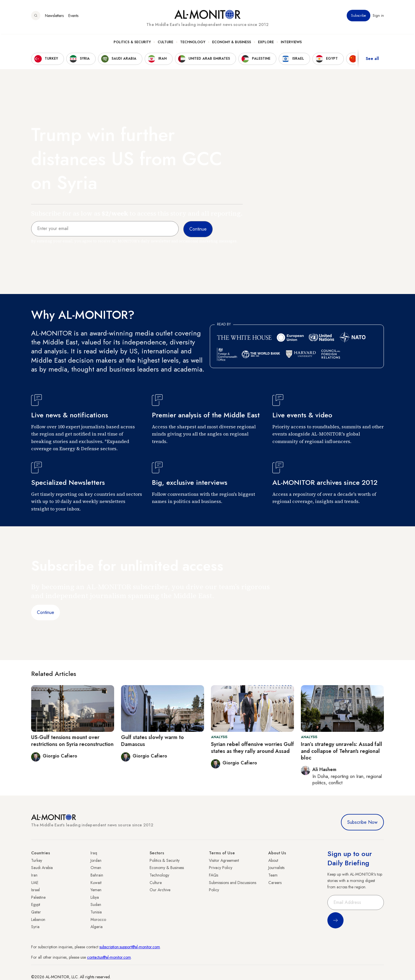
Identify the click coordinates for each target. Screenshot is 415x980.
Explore (266, 44)
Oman (96, 868)
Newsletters (54, 17)
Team (273, 875)
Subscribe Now (362, 822)
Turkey (37, 860)
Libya (95, 897)
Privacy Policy (221, 868)
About (273, 860)
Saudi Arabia (42, 868)
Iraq (94, 853)
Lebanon (38, 919)
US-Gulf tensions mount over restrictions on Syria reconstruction (72, 741)
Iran (34, 875)
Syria (35, 927)
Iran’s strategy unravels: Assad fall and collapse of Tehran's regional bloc (342, 751)
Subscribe (359, 17)
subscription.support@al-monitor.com (130, 947)
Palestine (38, 897)
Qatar (36, 912)
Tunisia (96, 912)
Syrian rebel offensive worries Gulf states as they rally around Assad (252, 748)
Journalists (276, 868)
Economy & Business (232, 44)
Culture (165, 44)
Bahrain (97, 875)
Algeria (97, 927)
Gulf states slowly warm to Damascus (152, 741)
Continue (46, 612)
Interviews (291, 44)
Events (73, 17)
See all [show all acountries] (372, 60)
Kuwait (96, 883)
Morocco (98, 919)
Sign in (378, 17)
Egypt (36, 904)
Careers (275, 883)
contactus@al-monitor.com (109, 957)
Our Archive (160, 890)
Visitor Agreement (224, 860)
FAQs (214, 875)
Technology (193, 44)
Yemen (96, 890)
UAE (35, 883)
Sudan (96, 904)
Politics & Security (132, 44)
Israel (35, 890)
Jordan (96, 860)
